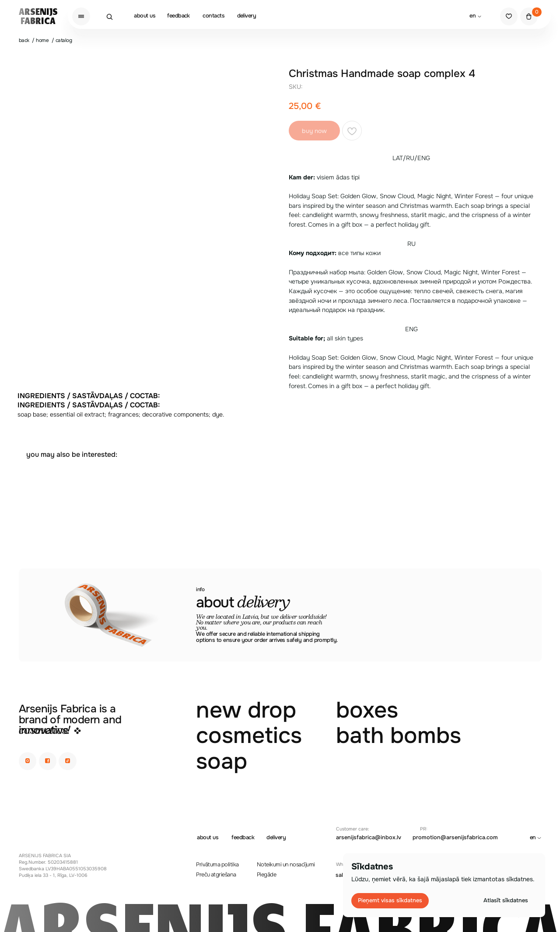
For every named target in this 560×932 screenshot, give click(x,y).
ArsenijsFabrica (38, 17)
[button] (81, 16)
